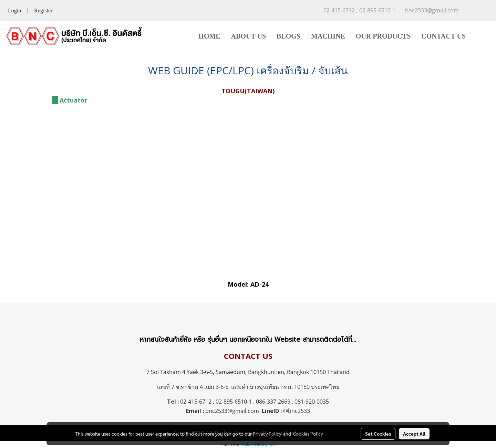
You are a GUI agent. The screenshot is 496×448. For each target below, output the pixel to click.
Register (43, 10)
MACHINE (328, 36)
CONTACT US (443, 36)
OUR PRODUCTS (383, 36)
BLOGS (288, 36)
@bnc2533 (297, 411)
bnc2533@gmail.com (232, 411)
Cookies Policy (308, 434)
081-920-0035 (312, 402)
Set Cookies (378, 434)
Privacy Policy (267, 434)
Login (14, 10)
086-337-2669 (273, 402)
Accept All (414, 434)
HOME (209, 36)
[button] (481, 36)
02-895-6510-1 (234, 402)
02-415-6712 (196, 402)
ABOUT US (249, 36)
